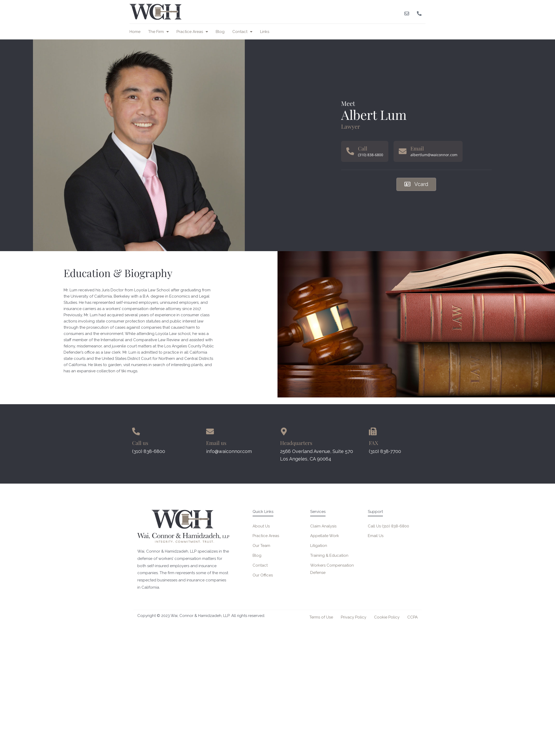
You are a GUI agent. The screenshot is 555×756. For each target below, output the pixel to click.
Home (135, 32)
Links (265, 32)
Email (417, 148)
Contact (242, 32)
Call (363, 148)
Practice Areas (192, 32)
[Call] (350, 151)
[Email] (403, 151)
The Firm (158, 32)
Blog (220, 32)
